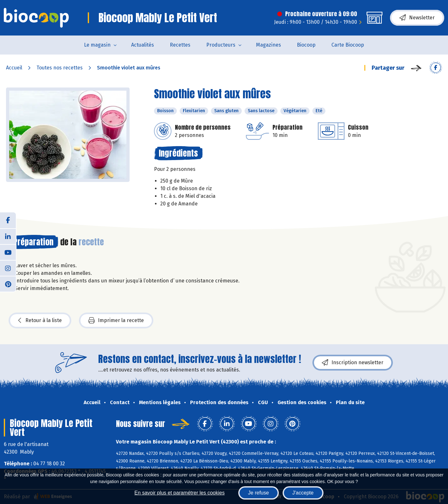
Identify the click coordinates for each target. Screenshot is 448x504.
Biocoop (306, 45)
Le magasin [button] (97, 45)
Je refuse (259, 493)
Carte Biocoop (348, 45)
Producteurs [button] (221, 45)
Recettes (180, 45)
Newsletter (417, 18)
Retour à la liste (40, 320)
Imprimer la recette (116, 320)
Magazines (269, 45)
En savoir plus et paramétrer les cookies (179, 493)
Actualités (143, 45)
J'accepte (303, 493)
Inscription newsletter (353, 363)
